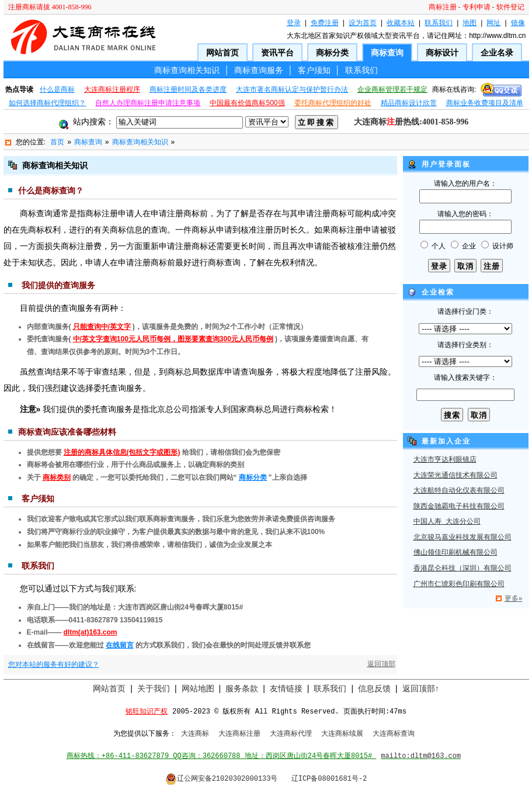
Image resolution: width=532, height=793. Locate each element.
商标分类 (332, 53)
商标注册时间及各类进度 (188, 89)
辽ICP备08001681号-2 (329, 779)
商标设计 (442, 53)
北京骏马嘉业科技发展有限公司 (463, 538)
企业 (469, 246)
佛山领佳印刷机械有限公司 (455, 553)
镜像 (518, 23)
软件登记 (510, 7)
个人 (439, 246)
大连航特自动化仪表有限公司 (459, 491)
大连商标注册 (239, 734)
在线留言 (120, 645)
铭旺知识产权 (147, 712)
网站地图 (198, 688)
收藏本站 (401, 23)
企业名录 (497, 53)
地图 (470, 23)
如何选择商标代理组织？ (47, 103)
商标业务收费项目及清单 (485, 103)
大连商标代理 (291, 734)
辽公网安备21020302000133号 (222, 779)
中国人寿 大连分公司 (447, 522)
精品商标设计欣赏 (409, 103)
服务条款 (242, 688)
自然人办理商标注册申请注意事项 (148, 103)
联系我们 (439, 23)
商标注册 (443, 7)
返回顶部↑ (421, 688)
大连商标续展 (342, 734)
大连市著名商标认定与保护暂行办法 (292, 89)
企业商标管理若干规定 (392, 89)
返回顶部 (381, 664)
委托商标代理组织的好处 (333, 103)
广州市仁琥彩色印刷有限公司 (459, 584)
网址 (493, 23)
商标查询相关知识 (187, 70)
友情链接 (286, 688)
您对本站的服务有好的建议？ (54, 664)
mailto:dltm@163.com (421, 756)
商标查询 (387, 53)
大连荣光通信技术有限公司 (455, 476)
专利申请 (477, 7)
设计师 (503, 246)
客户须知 (314, 70)
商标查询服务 (259, 70)
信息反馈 (374, 688)
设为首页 (363, 23)
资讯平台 (277, 53)
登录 (294, 23)
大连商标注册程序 (112, 89)
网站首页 (222, 53)
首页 (57, 142)
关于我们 (154, 688)
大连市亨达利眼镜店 (445, 460)
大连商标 (195, 734)
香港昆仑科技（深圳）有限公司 (463, 569)
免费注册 (325, 23)
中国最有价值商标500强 (247, 103)
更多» (514, 598)
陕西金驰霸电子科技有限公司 (459, 507)
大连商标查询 (394, 734)
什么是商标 (57, 89)
